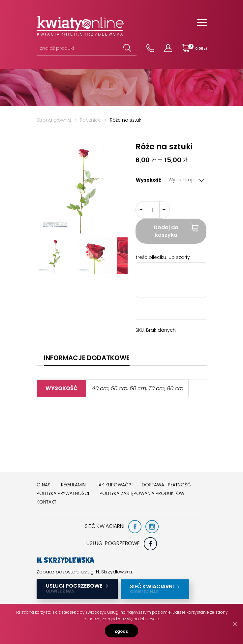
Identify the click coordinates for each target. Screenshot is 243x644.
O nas (44, 485)
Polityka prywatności (63, 493)
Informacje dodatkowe (87, 358)
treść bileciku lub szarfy (163, 257)
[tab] (87, 358)
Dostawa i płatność (166, 485)
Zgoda (121, 631)
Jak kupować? (114, 485)
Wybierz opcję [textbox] (185, 180)
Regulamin (73, 485)
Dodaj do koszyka (166, 231)
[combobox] (186, 180)
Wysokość (149, 180)
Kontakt (46, 502)
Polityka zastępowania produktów (142, 493)
